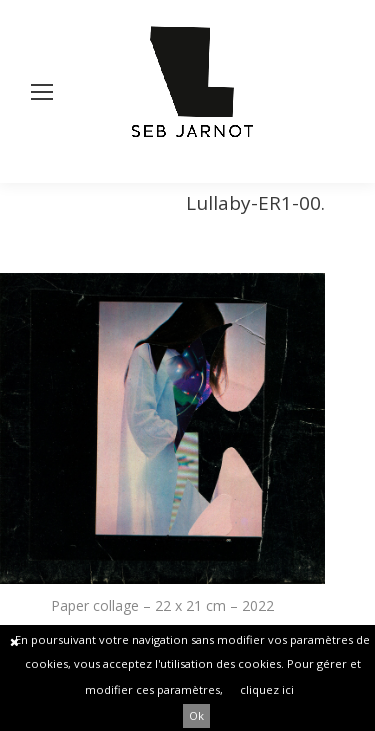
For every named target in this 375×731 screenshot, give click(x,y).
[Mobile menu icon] (42, 92)
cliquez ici (267, 689)
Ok (196, 715)
